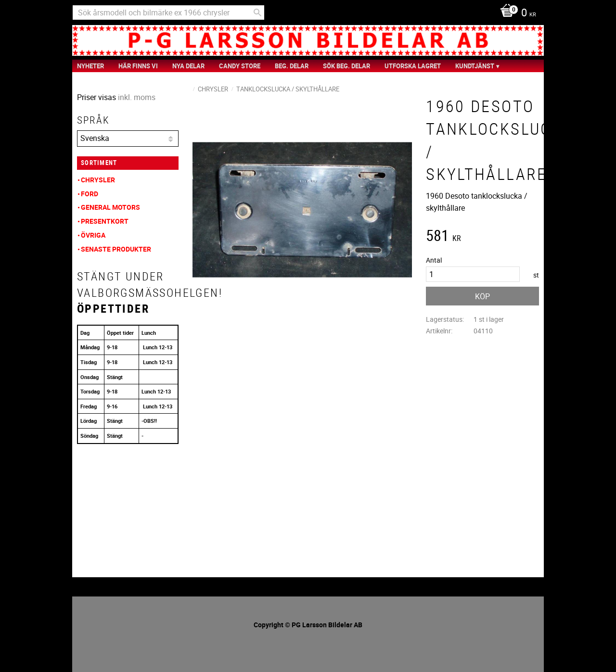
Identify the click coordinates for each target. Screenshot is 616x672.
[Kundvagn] (516, 13)
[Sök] (257, 13)
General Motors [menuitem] (110, 207)
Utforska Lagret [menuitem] (413, 66)
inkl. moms (137, 97)
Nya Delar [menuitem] (188, 66)
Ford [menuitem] (90, 194)
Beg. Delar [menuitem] (292, 66)
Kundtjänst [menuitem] (475, 66)
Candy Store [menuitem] (240, 66)
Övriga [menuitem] (93, 235)
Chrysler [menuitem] (98, 180)
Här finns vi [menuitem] (138, 66)
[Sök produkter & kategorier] (168, 13)
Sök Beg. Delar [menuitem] (346, 66)
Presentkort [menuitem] (105, 221)
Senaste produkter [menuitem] (116, 249)
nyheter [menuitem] (90, 66)
